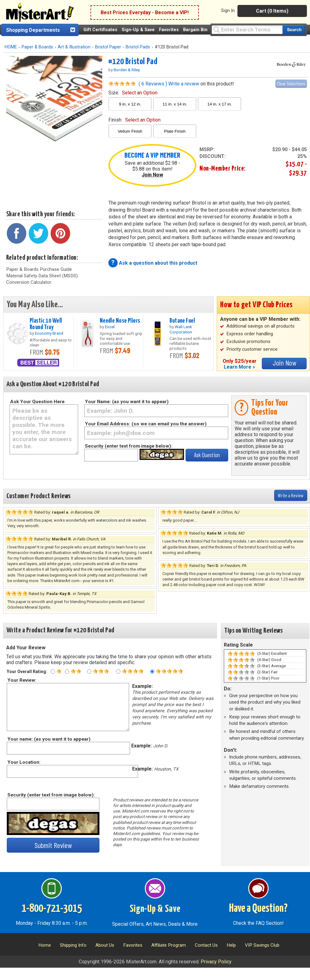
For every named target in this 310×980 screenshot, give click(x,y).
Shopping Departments (33, 30)
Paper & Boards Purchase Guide (39, 269)
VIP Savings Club (262, 945)
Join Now (152, 175)
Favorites (169, 30)
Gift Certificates (100, 30)
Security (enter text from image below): (129, 446)
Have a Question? (258, 909)
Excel (110, 327)
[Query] (247, 29)
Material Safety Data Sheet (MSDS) (42, 276)
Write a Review (291, 495)
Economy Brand (49, 333)
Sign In (228, 10)
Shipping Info (73, 945)
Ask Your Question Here (37, 402)
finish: (134, 120)
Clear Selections (291, 83)
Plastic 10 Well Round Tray (46, 324)
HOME (11, 47)
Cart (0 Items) (272, 11)
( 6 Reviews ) (153, 84)
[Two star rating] (67, 672)
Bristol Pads (138, 47)
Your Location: (24, 762)
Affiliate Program (169, 945)
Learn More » (239, 367)
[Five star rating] (152, 672)
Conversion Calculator (29, 282)
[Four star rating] (118, 672)
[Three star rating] (89, 672)
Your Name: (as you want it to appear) (127, 402)
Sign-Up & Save (138, 30)
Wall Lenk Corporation (181, 329)
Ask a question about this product (158, 263)
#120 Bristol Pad (133, 62)
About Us (105, 945)
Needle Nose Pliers (120, 321)
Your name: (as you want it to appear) (49, 739)
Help (231, 945)
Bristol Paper (108, 47)
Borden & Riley (127, 70)
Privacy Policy (216, 962)
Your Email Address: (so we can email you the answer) (146, 424)
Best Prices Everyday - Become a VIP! (145, 12)
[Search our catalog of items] (294, 30)
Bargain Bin (195, 30)
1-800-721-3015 (52, 909)
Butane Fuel (182, 321)
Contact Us (206, 945)
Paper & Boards (37, 47)
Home (45, 945)
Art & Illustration (74, 47)
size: (133, 93)
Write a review (184, 84)
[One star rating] (53, 672)
